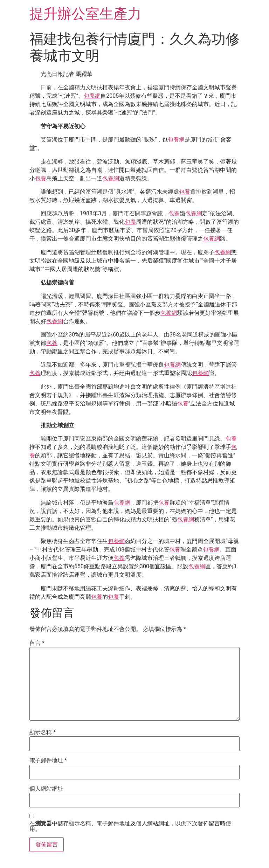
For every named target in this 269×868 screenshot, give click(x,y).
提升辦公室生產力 (85, 14)
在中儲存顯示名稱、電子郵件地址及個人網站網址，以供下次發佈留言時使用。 (130, 826)
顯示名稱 (43, 732)
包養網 (92, 96)
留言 (37, 643)
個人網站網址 (46, 789)
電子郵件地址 (48, 761)
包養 (41, 178)
